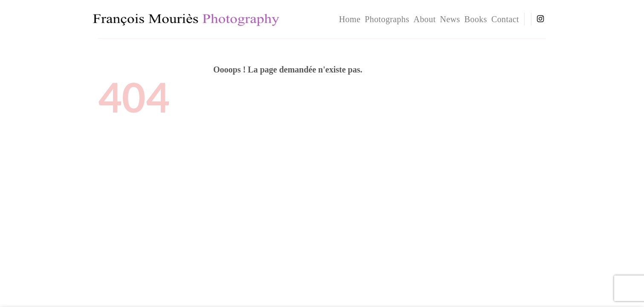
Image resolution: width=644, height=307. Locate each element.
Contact (505, 19)
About (425, 19)
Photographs (387, 19)
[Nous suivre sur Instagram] (540, 19)
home (350, 19)
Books (476, 19)
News (450, 19)
